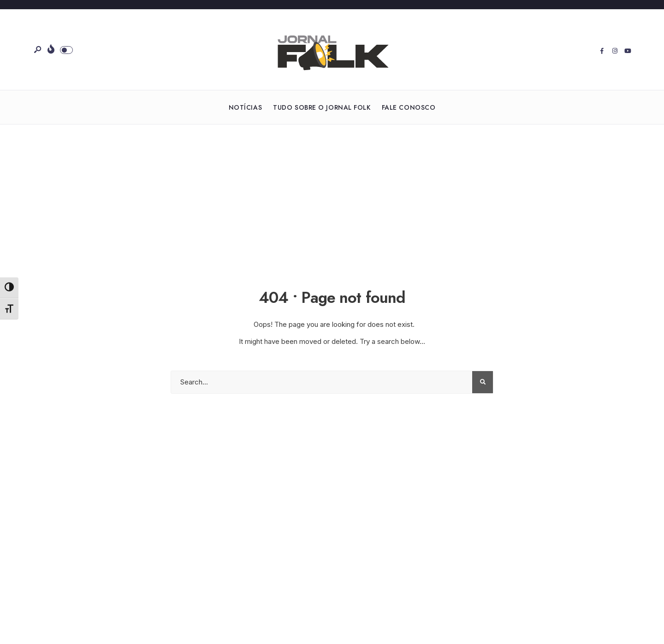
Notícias (245, 107)
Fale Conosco (409, 107)
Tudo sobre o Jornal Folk (322, 107)
